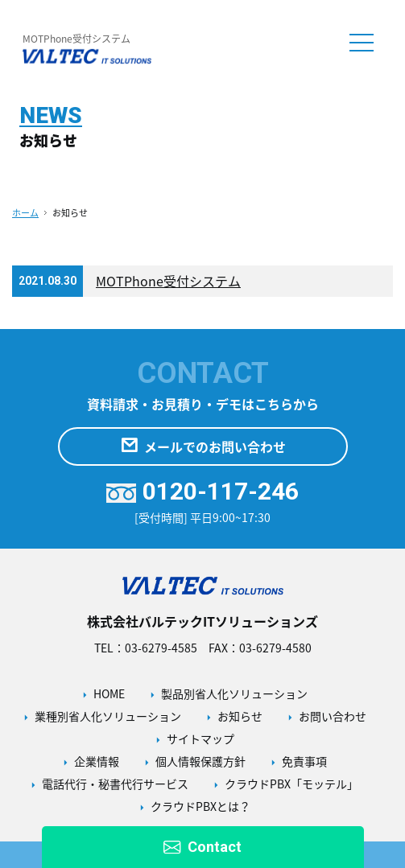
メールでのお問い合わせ (203, 446)
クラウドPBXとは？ (200, 806)
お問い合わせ (333, 716)
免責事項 (304, 761)
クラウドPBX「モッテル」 (291, 784)
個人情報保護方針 (200, 761)
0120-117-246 (202, 491)
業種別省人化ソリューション (108, 716)
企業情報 (97, 761)
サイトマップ (200, 738)
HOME (109, 693)
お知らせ (240, 716)
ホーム (25, 213)
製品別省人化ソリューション (234, 693)
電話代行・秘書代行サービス (115, 784)
